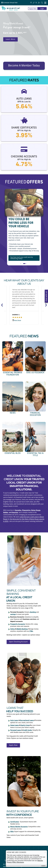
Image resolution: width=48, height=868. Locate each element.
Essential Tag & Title (35, 454)
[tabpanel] (24, 227)
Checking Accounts (24, 157)
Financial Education (35, 414)
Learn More (10, 39)
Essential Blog (13, 453)
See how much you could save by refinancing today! (22, 258)
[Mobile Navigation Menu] (45, 3)
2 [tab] (24, 265)
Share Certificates (24, 128)
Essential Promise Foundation (13, 374)
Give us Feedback (35, 373)
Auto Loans (24, 99)
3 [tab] (27, 265)
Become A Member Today (24, 66)
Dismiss (43, 866)
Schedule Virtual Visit (9, 3)
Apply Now (33, 9)
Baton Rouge (12, 320)
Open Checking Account (18, 642)
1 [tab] (21, 265)
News (13, 413)
